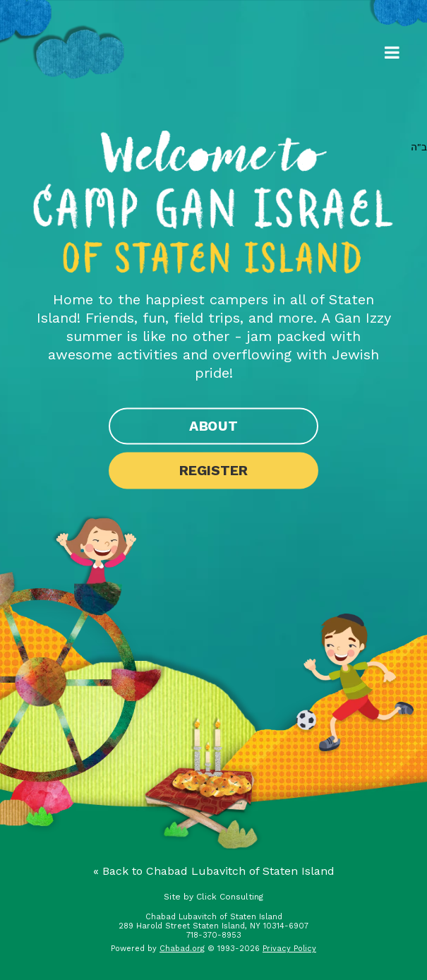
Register (213, 471)
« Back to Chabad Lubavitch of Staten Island (214, 871)
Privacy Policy (289, 949)
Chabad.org (182, 949)
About (213, 426)
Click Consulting (230, 897)
